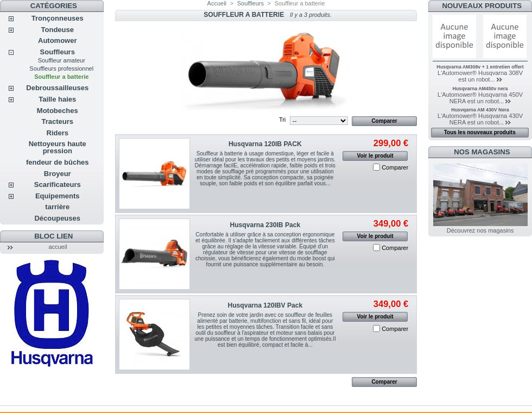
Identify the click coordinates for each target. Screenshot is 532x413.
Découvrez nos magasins (480, 230)
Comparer (395, 167)
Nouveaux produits (482, 6)
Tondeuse (58, 30)
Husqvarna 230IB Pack (265, 225)
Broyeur (58, 174)
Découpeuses (57, 218)
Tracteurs (57, 121)
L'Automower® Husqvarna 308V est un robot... (480, 76)
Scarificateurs (58, 184)
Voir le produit (375, 156)
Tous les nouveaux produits (480, 132)
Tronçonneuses (58, 18)
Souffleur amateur (62, 60)
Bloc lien (53, 236)
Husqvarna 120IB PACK (265, 144)
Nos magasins (482, 152)
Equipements (58, 196)
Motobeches (58, 111)
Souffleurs (58, 52)
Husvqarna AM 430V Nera (480, 110)
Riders (58, 133)
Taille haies (57, 99)
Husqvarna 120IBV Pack (265, 305)
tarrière (57, 207)
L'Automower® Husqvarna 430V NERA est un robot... (480, 119)
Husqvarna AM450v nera (480, 89)
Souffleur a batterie (61, 77)
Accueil (217, 3)
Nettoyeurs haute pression (58, 147)
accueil (58, 247)
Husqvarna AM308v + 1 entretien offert (480, 67)
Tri (282, 120)
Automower (58, 40)
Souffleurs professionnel (61, 68)
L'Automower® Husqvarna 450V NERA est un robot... (480, 98)
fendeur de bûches (58, 162)
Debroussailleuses (57, 88)
